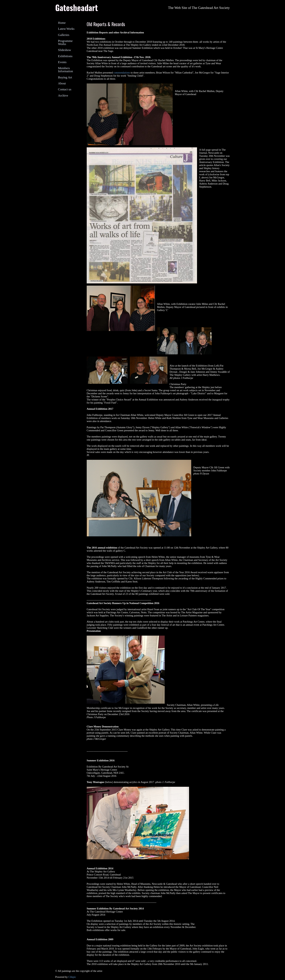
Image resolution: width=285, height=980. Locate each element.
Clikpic (72, 977)
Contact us (65, 89)
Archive (63, 96)
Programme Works (65, 42)
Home (62, 23)
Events (62, 62)
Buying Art (65, 77)
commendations (122, 73)
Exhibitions (65, 56)
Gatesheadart (77, 7)
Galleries (64, 35)
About (62, 83)
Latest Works (66, 29)
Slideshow (65, 50)
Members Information (65, 70)
